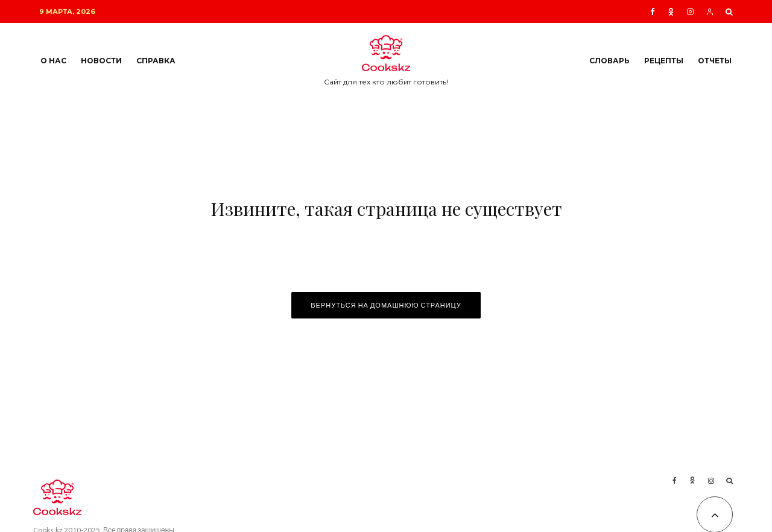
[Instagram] (690, 12)
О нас (53, 61)
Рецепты (664, 61)
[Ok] (671, 12)
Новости (101, 61)
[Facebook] (653, 12)
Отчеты (715, 61)
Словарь (609, 61)
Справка (156, 61)
